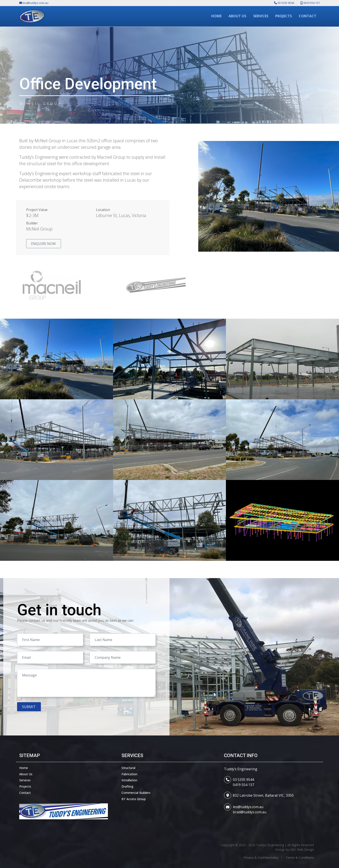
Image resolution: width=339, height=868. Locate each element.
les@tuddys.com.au (248, 807)
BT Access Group (134, 799)
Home (24, 768)
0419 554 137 (243, 785)
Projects (25, 786)
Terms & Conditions (300, 858)
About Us (26, 774)
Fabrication (129, 774)
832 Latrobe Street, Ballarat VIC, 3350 (263, 795)
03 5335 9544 (243, 780)
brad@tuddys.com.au (250, 812)
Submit (29, 707)
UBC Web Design (302, 850)
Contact (25, 793)
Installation (129, 780)
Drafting (127, 786)
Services (25, 780)
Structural (128, 768)
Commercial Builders (136, 793)
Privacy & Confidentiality (261, 858)
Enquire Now (43, 244)
